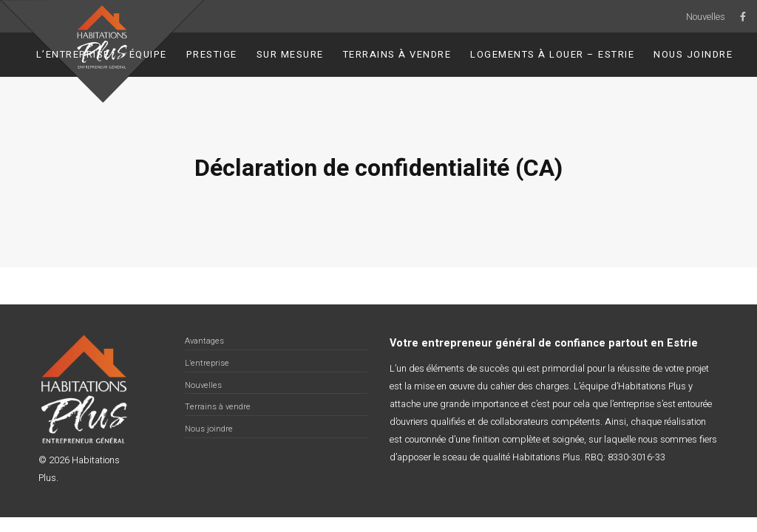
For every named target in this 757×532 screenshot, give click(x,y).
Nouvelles (706, 17)
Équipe (148, 54)
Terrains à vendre (397, 54)
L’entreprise (73, 54)
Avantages (204, 341)
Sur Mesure (290, 54)
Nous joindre (693, 54)
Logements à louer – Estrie (552, 54)
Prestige (212, 54)
